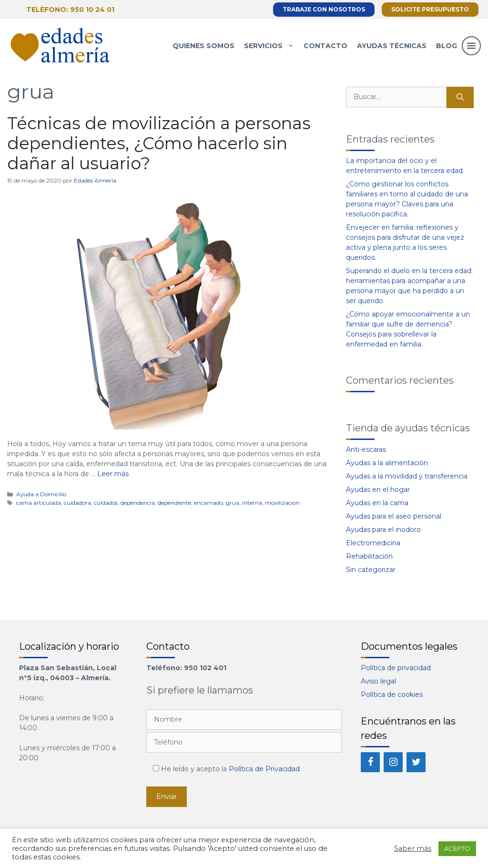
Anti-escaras (366, 449)
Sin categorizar (371, 570)
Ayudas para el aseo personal (394, 516)
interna (252, 503)
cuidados (106, 503)
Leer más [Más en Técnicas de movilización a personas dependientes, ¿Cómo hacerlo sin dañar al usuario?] (113, 474)
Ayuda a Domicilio (41, 494)
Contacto (325, 46)
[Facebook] (370, 762)
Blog (447, 46)
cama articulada (39, 503)
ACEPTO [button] (457, 848)
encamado (208, 503)
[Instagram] (393, 762)
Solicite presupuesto (430, 9)
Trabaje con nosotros (324, 9)
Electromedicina (373, 543)
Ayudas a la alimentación (387, 463)
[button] (471, 55)
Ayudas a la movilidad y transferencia (407, 476)
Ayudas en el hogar (378, 490)
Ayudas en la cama (377, 503)
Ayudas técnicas (392, 46)
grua (233, 503)
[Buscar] (460, 97)
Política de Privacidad (264, 769)
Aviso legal (378, 681)
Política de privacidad (396, 668)
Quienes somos (203, 46)
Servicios (271, 46)
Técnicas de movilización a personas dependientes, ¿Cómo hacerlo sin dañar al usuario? (159, 143)
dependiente (174, 503)
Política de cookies (392, 694)
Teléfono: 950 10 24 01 (70, 10)
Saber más (413, 848)
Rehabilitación (369, 556)
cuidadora (77, 503)
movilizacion (282, 503)
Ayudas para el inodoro (383, 530)
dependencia (138, 503)
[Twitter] (416, 762)
